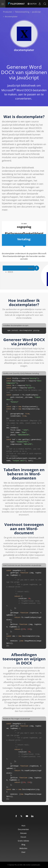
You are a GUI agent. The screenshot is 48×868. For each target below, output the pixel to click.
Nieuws (23, 833)
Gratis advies (23, 841)
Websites (23, 848)
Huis (23, 826)
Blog (23, 845)
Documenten (23, 829)
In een (24, 226)
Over (23, 852)
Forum (23, 837)
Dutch (32, 4)
